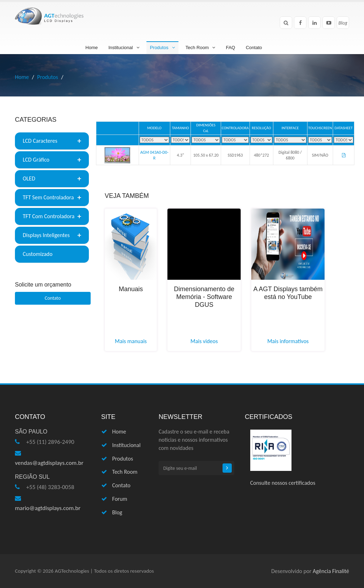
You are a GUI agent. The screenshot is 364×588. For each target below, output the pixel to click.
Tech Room (200, 48)
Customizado (38, 254)
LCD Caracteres (40, 141)
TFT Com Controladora (49, 216)
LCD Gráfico (36, 160)
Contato (254, 48)
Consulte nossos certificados (283, 483)
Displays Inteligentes (46, 235)
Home (92, 48)
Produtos (162, 48)
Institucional (124, 48)
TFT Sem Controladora (48, 197)
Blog (117, 512)
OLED (29, 178)
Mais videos (204, 341)
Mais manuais (131, 341)
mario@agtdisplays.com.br (48, 508)
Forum (120, 499)
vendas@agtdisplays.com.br (49, 463)
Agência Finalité (331, 571)
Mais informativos (288, 341)
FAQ (230, 48)
